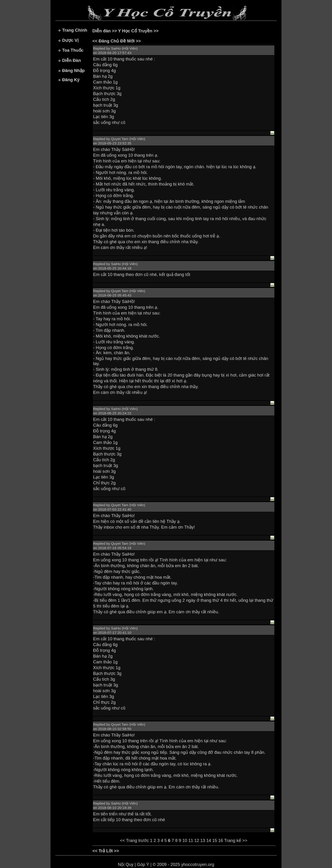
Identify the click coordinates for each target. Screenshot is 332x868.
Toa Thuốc (73, 50)
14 (209, 840)
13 (203, 840)
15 (215, 840)
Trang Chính (75, 30)
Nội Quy (126, 864)
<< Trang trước (134, 840)
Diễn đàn (102, 31)
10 (185, 840)
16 (221, 840)
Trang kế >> (236, 840)
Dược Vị (70, 40)
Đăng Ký (71, 80)
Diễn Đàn (71, 60)
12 (197, 840)
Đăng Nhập (73, 70)
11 (191, 840)
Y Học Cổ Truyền (135, 31)
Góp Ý (143, 864)
